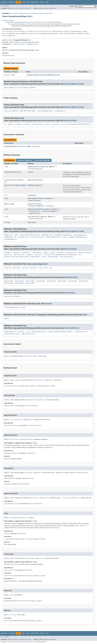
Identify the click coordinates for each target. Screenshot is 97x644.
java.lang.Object (8, 20)
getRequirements (34, 185)
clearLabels (37, 253)
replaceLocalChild (35, 209)
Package (12, 2)
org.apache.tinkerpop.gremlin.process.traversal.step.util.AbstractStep (31, 22)
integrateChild (81, 332)
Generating (37, 33)
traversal (55, 124)
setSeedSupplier (11, 239)
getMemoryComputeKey (63, 235)
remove (23, 307)
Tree (28, 2)
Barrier (5, 33)
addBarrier (9, 235)
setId (44, 257)
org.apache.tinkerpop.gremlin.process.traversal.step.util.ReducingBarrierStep (37, 24)
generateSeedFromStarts (30, 235)
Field (16, 8)
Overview (4, 2)
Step (72, 31)
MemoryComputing (71, 33)
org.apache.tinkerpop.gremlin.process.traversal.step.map (31, 13)
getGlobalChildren (39, 332)
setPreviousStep (66, 257)
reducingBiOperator (45, 111)
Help (47, 2)
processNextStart (53, 237)
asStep (21, 332)
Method (28, 8)
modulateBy (32, 198)
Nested (10, 8)
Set (6, 185)
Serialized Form (8, 55)
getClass (17, 268)
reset (64, 237)
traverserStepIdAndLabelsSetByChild (76, 124)
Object (45, 264)
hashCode (31, 195)
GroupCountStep (10, 146)
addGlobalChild (10, 332)
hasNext (30, 255)
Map (70, 24)
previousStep (37, 124)
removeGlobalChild (12, 334)
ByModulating (26, 33)
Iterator (39, 31)
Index (42, 2)
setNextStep (53, 257)
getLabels (61, 253)
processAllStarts (37, 237)
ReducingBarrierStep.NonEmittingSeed (20, 88)
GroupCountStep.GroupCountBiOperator (42, 75)
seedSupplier (60, 111)
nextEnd (18, 124)
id (5, 124)
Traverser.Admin (50, 31)
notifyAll (33, 268)
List (6, 180)
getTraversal (19, 255)
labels (10, 124)
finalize (8, 268)
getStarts (8, 255)
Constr (21, 8)
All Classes (5, 6)
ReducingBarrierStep (18, 42)
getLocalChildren (35, 180)
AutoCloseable (20, 31)
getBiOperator (47, 235)
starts (47, 124)
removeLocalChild (28, 334)
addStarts (26, 253)
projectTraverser (35, 204)
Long (76, 24)
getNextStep (71, 253)
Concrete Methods (43, 160)
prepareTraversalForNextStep (16, 257)
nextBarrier (23, 237)
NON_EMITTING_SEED (28, 111)
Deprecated (35, 2)
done (17, 235)
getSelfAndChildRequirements (61, 332)
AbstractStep (70, 120)
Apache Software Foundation (25, 642)
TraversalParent (9, 36)
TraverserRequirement (17, 185)
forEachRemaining (11, 307)
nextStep (26, 124)
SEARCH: (72, 6)
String (7, 222)
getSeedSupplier (80, 235)
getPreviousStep (85, 253)
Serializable (7, 31)
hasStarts (38, 255)
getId (53, 253)
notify (25, 268)
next (80, 255)
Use (23, 2)
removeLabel (35, 257)
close (28, 332)
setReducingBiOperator (78, 237)
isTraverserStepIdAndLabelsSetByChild (60, 255)
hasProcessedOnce (11, 111)
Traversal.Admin (24, 146)
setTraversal (33, 217)
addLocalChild (33, 167)
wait (41, 268)
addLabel (8, 253)
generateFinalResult (13, 296)
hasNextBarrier (10, 237)
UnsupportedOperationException (75, 473)
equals (46, 253)
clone (30, 172)
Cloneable (30, 31)
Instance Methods (25, 160)
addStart (17, 253)
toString (31, 222)
